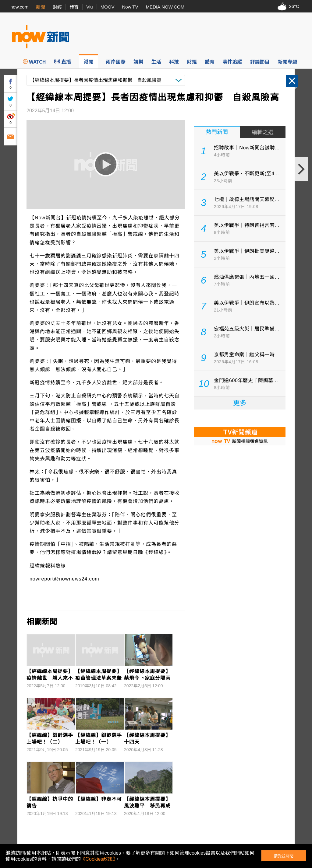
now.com (19, 7)
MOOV (108, 7)
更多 (240, 403)
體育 (74, 7)
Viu (89, 7)
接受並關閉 (284, 856)
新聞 (41, 7)
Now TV (130, 7)
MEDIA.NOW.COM (165, 7)
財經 (57, 7)
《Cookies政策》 (98, 859)
